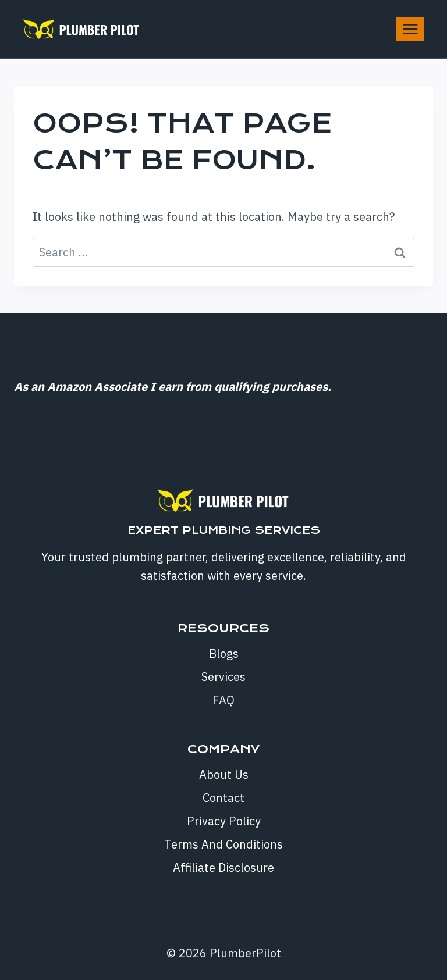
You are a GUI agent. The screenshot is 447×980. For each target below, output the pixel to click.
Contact (223, 798)
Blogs (224, 653)
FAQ (223, 700)
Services (223, 677)
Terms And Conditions (223, 844)
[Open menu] (410, 29)
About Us (224, 774)
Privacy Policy (224, 821)
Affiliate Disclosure (223, 867)
